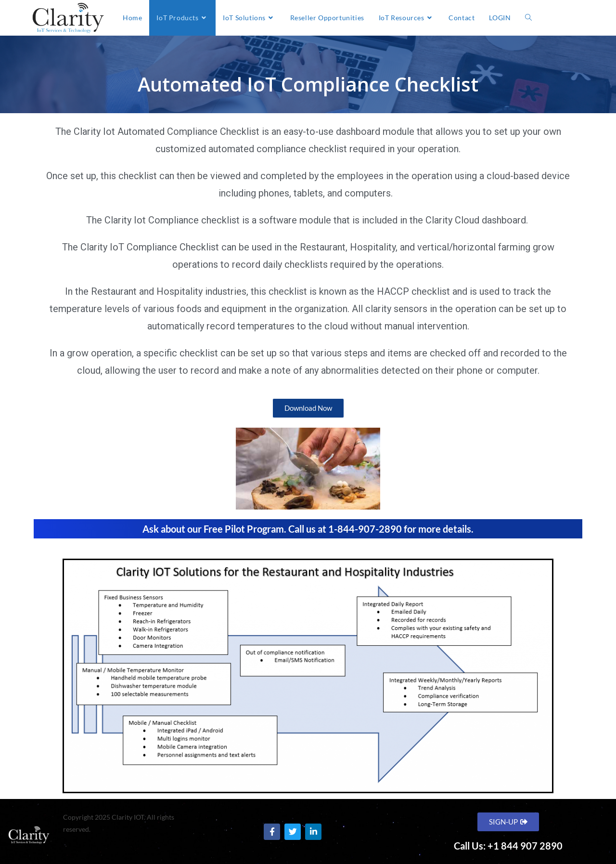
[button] (308, 408)
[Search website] (528, 18)
